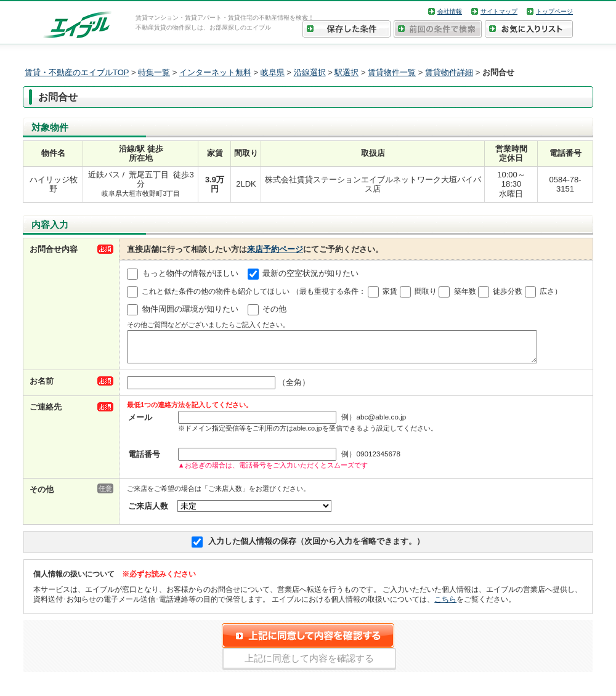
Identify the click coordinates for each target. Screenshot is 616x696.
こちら (445, 605)
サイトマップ (499, 11)
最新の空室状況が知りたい (310, 274)
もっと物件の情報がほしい (190, 274)
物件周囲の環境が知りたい (190, 310)
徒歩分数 (508, 291)
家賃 (390, 291)
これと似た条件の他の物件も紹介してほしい (216, 291)
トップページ (554, 11)
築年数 (465, 291)
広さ (547, 291)
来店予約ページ (275, 249)
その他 (274, 310)
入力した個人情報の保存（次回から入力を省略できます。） (316, 547)
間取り (426, 291)
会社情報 (450, 11)
